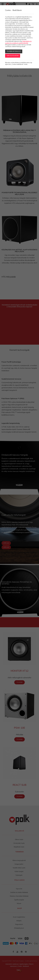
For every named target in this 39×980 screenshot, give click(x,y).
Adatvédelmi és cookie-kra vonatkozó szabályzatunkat (18, 42)
